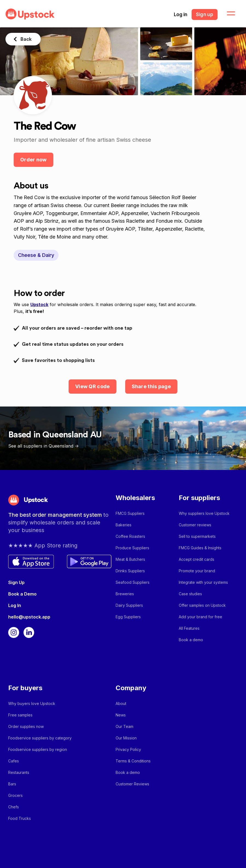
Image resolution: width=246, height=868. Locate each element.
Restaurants (19, 772)
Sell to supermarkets (197, 536)
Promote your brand (197, 571)
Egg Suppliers (128, 617)
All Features (189, 628)
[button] (228, 14)
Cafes (14, 761)
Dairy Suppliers (129, 605)
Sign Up (16, 582)
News (121, 715)
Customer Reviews (132, 784)
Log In (15, 605)
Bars (12, 784)
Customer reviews (195, 525)
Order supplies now (26, 726)
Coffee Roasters (130, 536)
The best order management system (56, 515)
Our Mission (126, 738)
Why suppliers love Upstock (204, 513)
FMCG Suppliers (130, 513)
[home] (30, 14)
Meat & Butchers (130, 559)
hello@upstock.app (29, 617)
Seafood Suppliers (133, 582)
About (121, 703)
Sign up (205, 14)
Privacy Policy (128, 749)
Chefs (14, 807)
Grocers (15, 795)
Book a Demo (22, 594)
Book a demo (191, 640)
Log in (181, 14)
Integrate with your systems (203, 582)
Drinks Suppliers (130, 571)
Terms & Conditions (133, 761)
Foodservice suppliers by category (40, 738)
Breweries (125, 594)
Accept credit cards (197, 559)
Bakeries (124, 525)
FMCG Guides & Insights (200, 548)
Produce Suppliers (132, 548)
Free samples (20, 715)
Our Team (125, 726)
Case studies (190, 594)
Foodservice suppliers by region (38, 749)
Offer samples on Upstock (202, 605)
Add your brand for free (200, 617)
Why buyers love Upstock (32, 703)
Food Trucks (20, 818)
